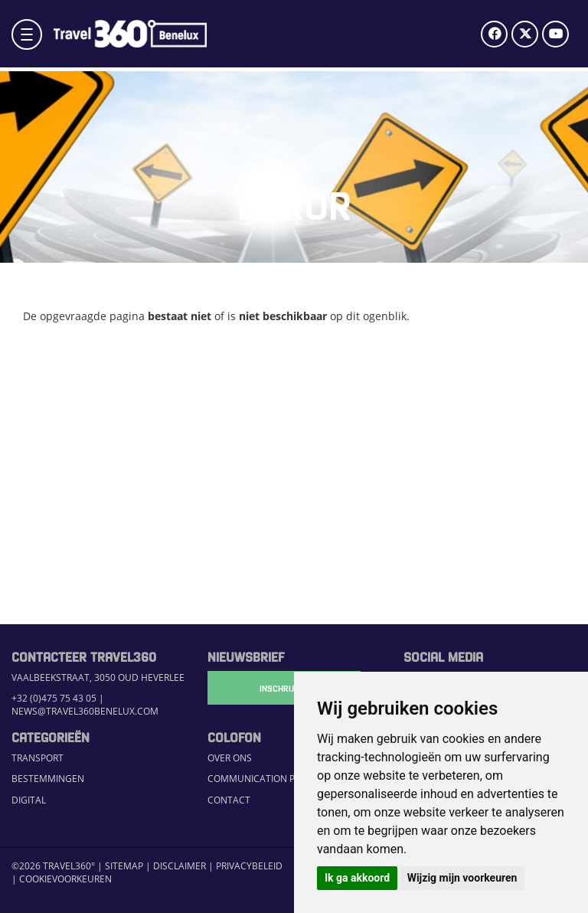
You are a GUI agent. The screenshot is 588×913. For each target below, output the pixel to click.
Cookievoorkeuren (65, 879)
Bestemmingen (48, 778)
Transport (38, 758)
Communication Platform (272, 778)
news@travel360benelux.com (85, 711)
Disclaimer (180, 866)
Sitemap (124, 866)
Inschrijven (284, 688)
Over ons (230, 758)
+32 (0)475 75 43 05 (54, 698)
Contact (229, 800)
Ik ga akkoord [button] (357, 878)
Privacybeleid (249, 866)
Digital (29, 800)
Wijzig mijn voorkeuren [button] (462, 878)
